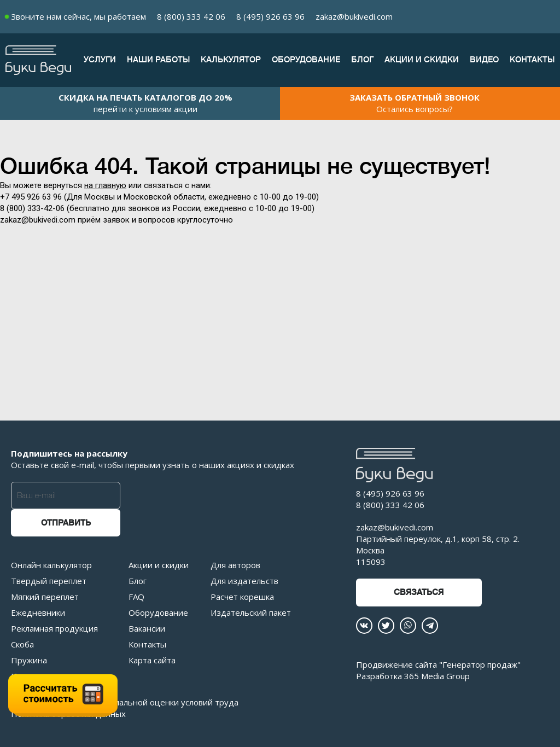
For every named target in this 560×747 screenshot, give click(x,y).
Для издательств (244, 581)
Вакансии (147, 628)
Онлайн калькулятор (51, 565)
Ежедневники (38, 612)
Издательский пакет (251, 612)
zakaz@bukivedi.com (354, 16)
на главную (105, 185)
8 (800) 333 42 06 (191, 16)
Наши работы (158, 60)
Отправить (66, 523)
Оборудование (306, 60)
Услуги (100, 60)
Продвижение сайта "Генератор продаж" (438, 664)
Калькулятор (231, 60)
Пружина (29, 660)
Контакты (532, 60)
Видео (484, 60)
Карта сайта (152, 660)
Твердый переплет (49, 581)
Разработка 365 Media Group (413, 676)
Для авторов (235, 565)
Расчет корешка (242, 597)
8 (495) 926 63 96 (270, 16)
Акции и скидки (422, 60)
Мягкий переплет (45, 597)
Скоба (22, 644)
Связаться (419, 593)
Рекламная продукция (54, 628)
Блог (362, 60)
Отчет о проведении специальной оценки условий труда (125, 702)
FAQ (136, 597)
